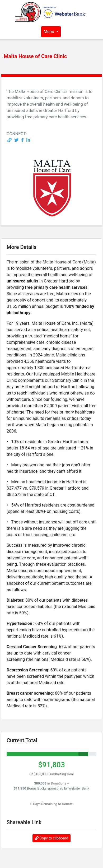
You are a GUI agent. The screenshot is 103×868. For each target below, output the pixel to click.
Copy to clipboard (51, 838)
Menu (49, 32)
